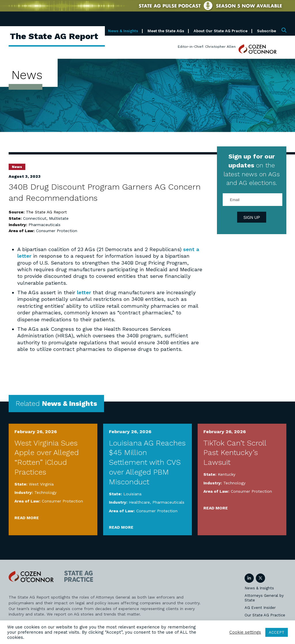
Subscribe (266, 31)
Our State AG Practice (265, 615)
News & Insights (123, 31)
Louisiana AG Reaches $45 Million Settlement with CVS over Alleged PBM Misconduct (147, 462)
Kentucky (227, 474)
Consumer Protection (57, 231)
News (17, 167)
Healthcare (139, 502)
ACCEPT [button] (277, 632)
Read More (27, 518)
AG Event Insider (260, 608)
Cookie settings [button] (245, 632)
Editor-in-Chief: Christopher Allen (207, 47)
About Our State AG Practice (221, 31)
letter (84, 292)
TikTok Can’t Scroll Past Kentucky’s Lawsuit (235, 453)
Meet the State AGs (166, 31)
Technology (45, 492)
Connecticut (35, 218)
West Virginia (41, 484)
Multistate (59, 218)
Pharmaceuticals (45, 225)
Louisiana (132, 494)
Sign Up (252, 217)
